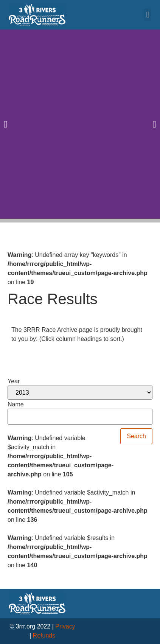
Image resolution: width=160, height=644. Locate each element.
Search (136, 436)
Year (14, 381)
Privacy (65, 626)
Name (16, 404)
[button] (148, 15)
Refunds (44, 635)
